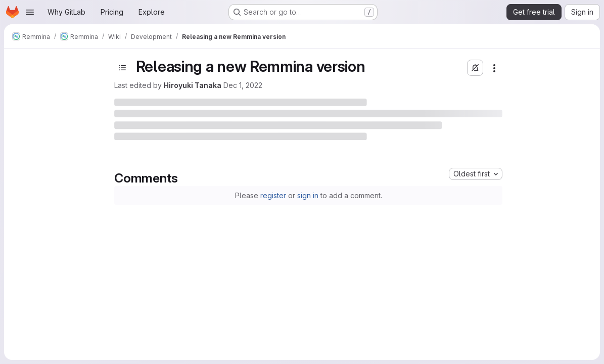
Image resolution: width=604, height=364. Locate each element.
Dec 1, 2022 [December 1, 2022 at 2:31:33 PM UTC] (243, 85)
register (273, 195)
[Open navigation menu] (30, 12)
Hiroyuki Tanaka (193, 85)
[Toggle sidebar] (122, 68)
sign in (308, 195)
